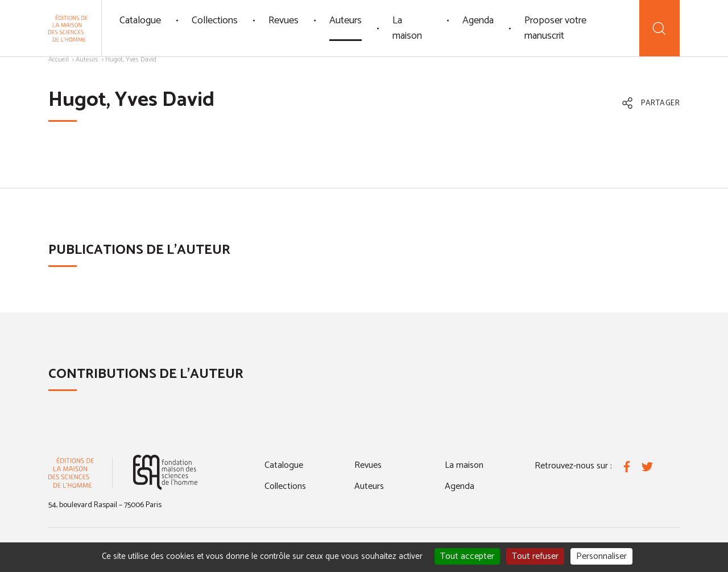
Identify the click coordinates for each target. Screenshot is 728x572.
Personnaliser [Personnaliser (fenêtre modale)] (601, 556)
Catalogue (140, 20)
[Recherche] (659, 28)
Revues (284, 20)
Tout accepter (467, 556)
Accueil (59, 59)
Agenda (478, 20)
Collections (215, 20)
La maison (407, 28)
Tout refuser (535, 556)
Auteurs (346, 20)
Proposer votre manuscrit (555, 28)
